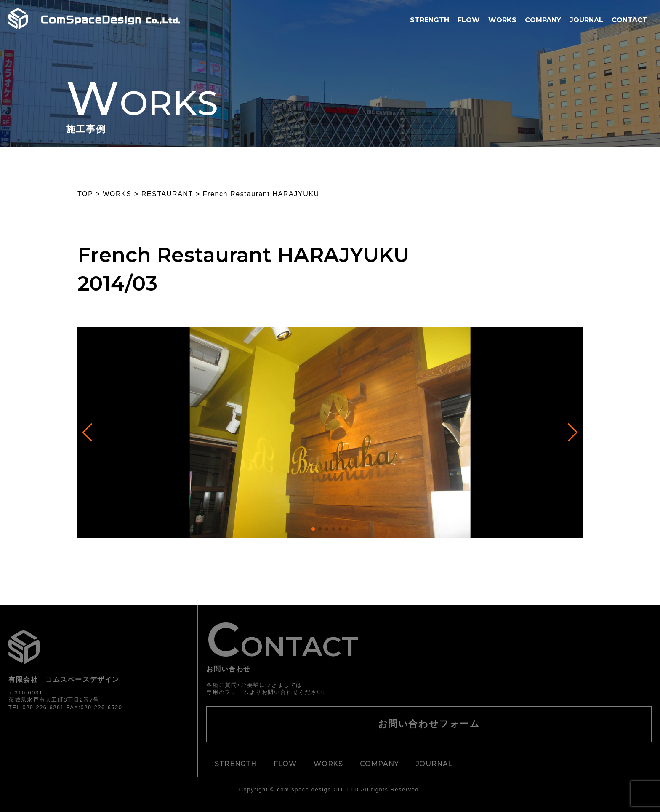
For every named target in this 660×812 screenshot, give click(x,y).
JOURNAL (586, 20)
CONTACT (629, 20)
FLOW (469, 20)
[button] (313, 529)
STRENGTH (430, 20)
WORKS (502, 20)
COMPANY (543, 20)
